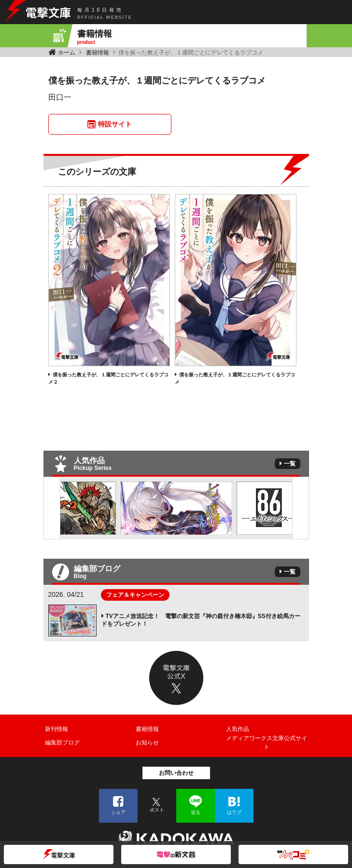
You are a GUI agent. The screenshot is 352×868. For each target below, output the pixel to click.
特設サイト (115, 124)
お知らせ (147, 743)
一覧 (290, 464)
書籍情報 (98, 53)
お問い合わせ (176, 773)
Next (301, 508)
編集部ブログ (62, 743)
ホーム (67, 53)
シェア (118, 812)
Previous (52, 508)
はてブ (234, 812)
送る (196, 812)
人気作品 (238, 729)
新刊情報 (56, 729)
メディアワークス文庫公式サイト (267, 743)
